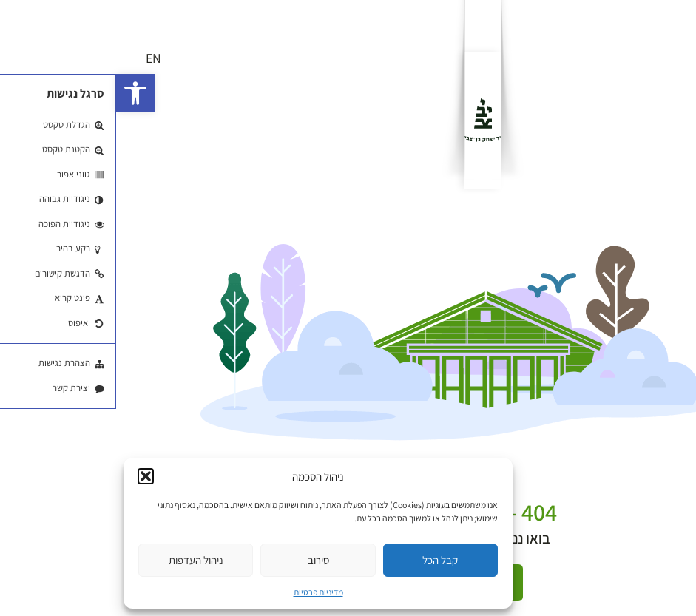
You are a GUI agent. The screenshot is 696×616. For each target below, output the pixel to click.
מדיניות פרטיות (202, 592)
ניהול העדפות (80, 560)
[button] (19, 93)
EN (37, 58)
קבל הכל (324, 560)
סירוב (202, 560)
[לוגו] (367, 120)
